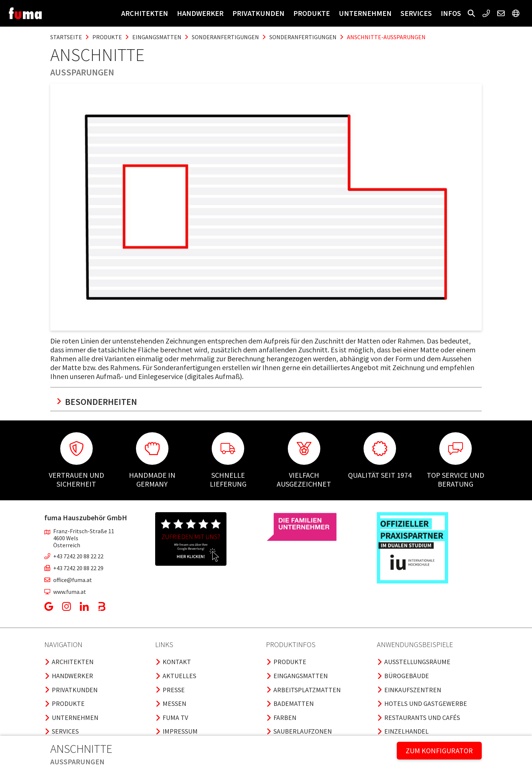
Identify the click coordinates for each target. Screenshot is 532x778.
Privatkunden (258, 13)
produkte (107, 37)
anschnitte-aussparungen (386, 37)
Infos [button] (451, 13)
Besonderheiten (97, 402)
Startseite (66, 37)
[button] (471, 13)
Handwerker (200, 13)
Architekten (145, 13)
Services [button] (416, 13)
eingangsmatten (157, 37)
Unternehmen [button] (365, 13)
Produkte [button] (312, 13)
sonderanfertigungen (225, 37)
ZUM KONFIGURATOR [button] (439, 750)
